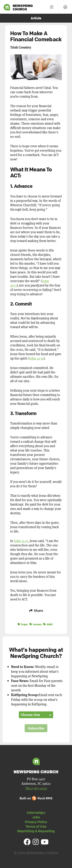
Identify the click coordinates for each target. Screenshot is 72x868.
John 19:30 (36, 358)
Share (36, 610)
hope (23, 624)
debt (48, 624)
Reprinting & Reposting (36, 831)
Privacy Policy (36, 822)
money (36, 624)
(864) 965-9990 (36, 788)
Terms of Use (36, 826)
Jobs (36, 817)
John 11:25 (21, 541)
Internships (36, 813)
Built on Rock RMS (36, 798)
